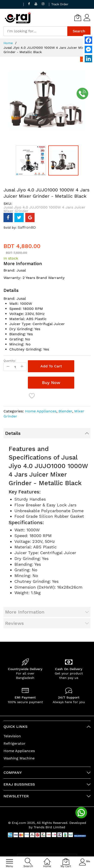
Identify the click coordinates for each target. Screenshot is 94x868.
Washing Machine (19, 758)
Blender (65, 411)
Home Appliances (41, 411)
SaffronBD (27, 227)
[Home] (47, 859)
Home (8, 43)
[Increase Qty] (22, 367)
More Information (25, 612)
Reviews (15, 623)
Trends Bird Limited (49, 827)
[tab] (47, 433)
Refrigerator (15, 743)
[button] (32, 160)
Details (13, 433)
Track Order (60, 4)
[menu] (10, 861)
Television (12, 736)
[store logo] (18, 18)
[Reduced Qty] (8, 367)
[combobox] (35, 31)
